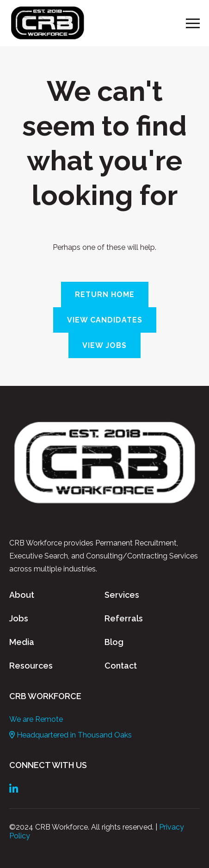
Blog (114, 642)
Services (122, 595)
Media (22, 642)
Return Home (105, 294)
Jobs (19, 618)
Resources (31, 666)
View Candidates (105, 320)
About (22, 595)
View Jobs (104, 345)
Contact (121, 666)
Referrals (124, 618)
